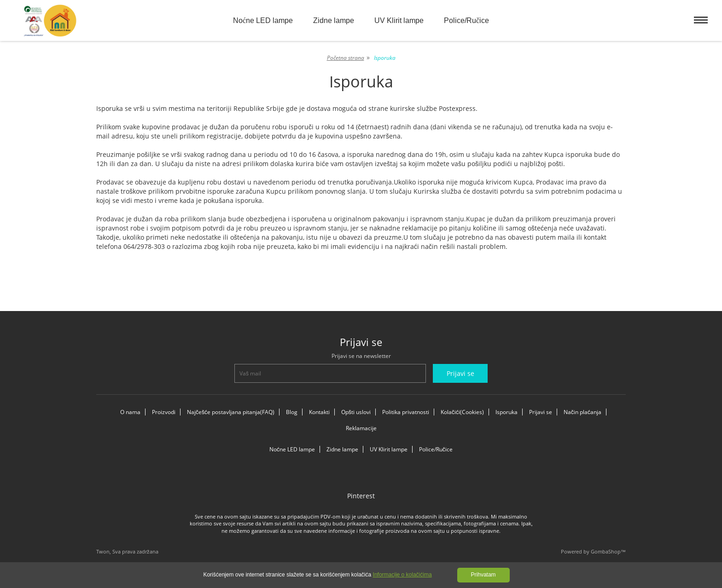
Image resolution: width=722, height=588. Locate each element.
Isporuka (507, 412)
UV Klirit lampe (399, 20)
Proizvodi (164, 412)
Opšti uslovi (356, 412)
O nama (130, 412)
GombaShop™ (608, 551)
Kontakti (319, 412)
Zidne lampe (334, 20)
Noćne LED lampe (263, 20)
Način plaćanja (582, 412)
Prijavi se (541, 412)
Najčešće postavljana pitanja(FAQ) (231, 412)
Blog (292, 412)
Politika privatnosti (406, 412)
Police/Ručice (466, 20)
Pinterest (361, 496)
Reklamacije (361, 428)
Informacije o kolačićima (402, 575)
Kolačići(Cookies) (462, 412)
